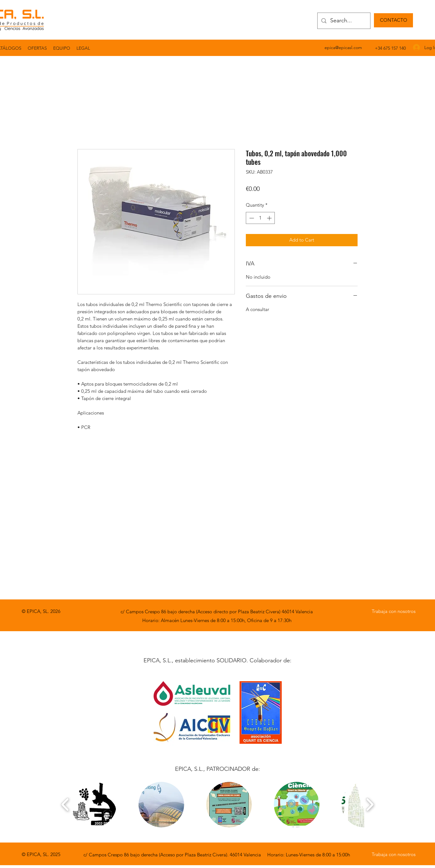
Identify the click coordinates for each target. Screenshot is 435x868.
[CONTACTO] (393, 20)
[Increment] (270, 218)
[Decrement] (251, 218)
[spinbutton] (260, 218)
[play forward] (370, 805)
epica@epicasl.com (343, 47)
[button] (83, 48)
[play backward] (65, 805)
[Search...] (344, 21)
